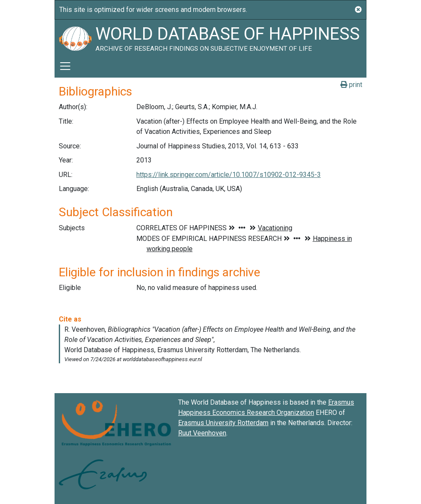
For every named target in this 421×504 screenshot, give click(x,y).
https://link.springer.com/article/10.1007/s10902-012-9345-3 (229, 175)
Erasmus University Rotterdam (223, 423)
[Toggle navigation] (65, 66)
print (351, 85)
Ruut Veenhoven (202, 433)
